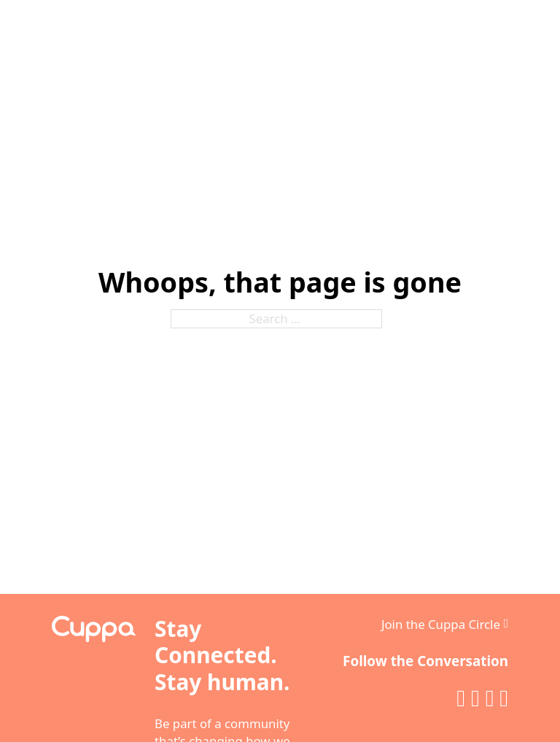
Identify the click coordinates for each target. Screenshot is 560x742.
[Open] (518, 35)
